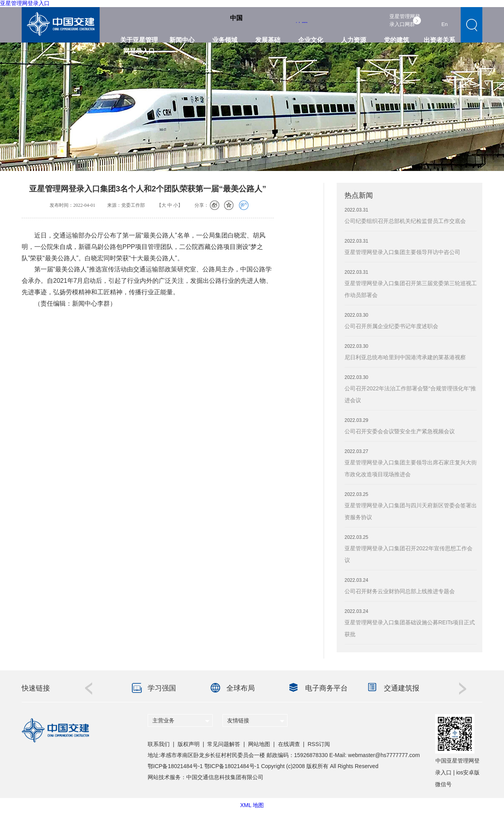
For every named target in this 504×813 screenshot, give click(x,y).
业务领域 (225, 40)
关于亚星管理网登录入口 (139, 42)
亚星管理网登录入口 (25, 3)
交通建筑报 (402, 688)
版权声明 (189, 744)
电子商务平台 (326, 688)
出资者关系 (439, 40)
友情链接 (238, 720)
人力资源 (354, 40)
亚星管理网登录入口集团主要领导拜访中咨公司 (402, 252)
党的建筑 (397, 40)
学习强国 (162, 688)
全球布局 (241, 688)
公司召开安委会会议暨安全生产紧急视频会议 (400, 431)
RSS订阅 (319, 744)
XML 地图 (252, 805)
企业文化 (311, 40)
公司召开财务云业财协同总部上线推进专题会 (400, 591)
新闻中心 (182, 40)
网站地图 (259, 744)
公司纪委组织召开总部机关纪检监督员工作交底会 (405, 221)
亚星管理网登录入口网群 (405, 20)
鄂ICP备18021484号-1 (175, 766)
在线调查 (289, 744)
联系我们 (159, 744)
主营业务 (163, 720)
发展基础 (268, 40)
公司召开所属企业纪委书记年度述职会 (391, 326)
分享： (202, 205)
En (445, 24)
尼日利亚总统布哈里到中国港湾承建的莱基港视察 (405, 357)
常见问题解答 (224, 744)
